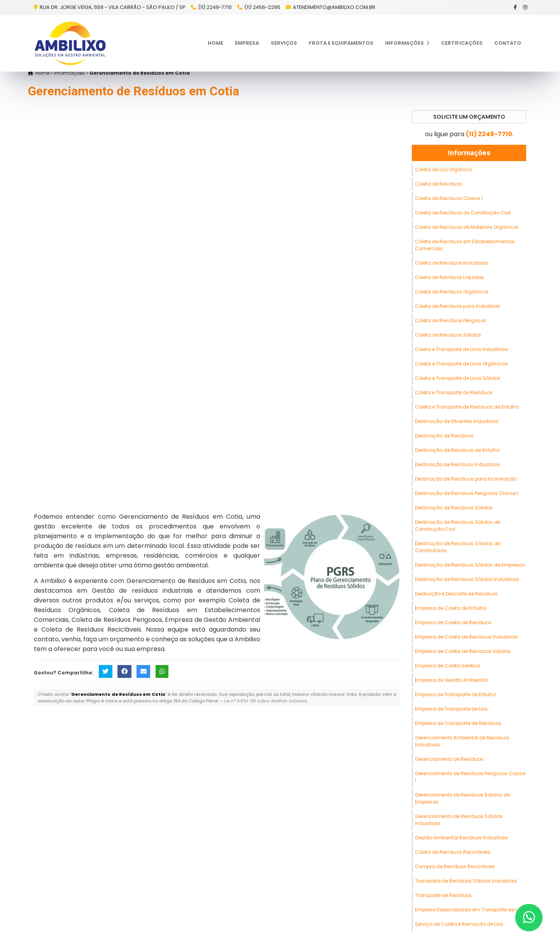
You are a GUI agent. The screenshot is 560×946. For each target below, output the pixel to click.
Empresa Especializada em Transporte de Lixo (469, 910)
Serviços (284, 43)
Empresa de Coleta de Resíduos (453, 622)
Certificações (462, 43)
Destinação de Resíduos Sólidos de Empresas (470, 565)
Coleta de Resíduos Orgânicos (452, 292)
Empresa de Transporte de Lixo (451, 709)
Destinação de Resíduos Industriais (458, 464)
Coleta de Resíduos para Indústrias (458, 306)
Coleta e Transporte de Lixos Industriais (461, 349)
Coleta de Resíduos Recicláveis (453, 852)
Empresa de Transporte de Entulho (456, 694)
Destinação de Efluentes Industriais (457, 421)
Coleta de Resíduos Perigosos (451, 320)
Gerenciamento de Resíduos (449, 759)
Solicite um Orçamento (469, 117)
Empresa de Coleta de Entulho (451, 608)
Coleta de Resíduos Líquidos (449, 277)
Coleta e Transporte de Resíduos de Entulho (467, 407)
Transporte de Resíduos (443, 895)
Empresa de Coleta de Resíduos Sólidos (463, 651)
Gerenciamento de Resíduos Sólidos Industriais (459, 820)
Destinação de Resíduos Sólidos (454, 508)
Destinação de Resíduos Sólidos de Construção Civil (458, 526)
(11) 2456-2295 (262, 7)
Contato (508, 43)
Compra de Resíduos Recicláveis (455, 866)
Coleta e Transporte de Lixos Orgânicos (461, 364)
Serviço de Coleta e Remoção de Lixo (459, 924)
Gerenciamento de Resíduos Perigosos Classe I (470, 777)
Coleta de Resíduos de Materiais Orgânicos (467, 227)
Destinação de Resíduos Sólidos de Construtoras (458, 547)
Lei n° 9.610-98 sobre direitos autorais (266, 701)
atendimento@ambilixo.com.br (334, 7)
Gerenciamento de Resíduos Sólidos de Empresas (462, 798)
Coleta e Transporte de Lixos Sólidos (458, 378)
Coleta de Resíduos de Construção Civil (463, 213)
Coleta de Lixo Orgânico (443, 169)
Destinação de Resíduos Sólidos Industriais (467, 579)
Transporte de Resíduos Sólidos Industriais (466, 881)
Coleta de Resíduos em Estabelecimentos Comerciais (465, 245)
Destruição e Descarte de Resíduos (456, 594)
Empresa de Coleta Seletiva (448, 666)
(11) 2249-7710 (215, 7)
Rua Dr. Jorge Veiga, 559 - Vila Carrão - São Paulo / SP (112, 7)
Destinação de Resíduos (444, 436)
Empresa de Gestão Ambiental (451, 680)
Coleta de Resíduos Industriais (452, 263)
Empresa (247, 43)
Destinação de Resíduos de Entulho (457, 450)
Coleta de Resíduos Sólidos (448, 335)
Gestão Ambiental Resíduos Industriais (462, 838)
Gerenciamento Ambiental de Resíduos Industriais (462, 741)
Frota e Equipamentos (341, 43)
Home (215, 43)
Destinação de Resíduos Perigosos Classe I (466, 493)
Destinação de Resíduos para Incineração (466, 479)
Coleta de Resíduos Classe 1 (449, 198)
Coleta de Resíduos (438, 184)
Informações (407, 43)
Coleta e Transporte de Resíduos (454, 392)
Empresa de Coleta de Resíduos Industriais (466, 637)
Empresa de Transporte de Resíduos (458, 723)
